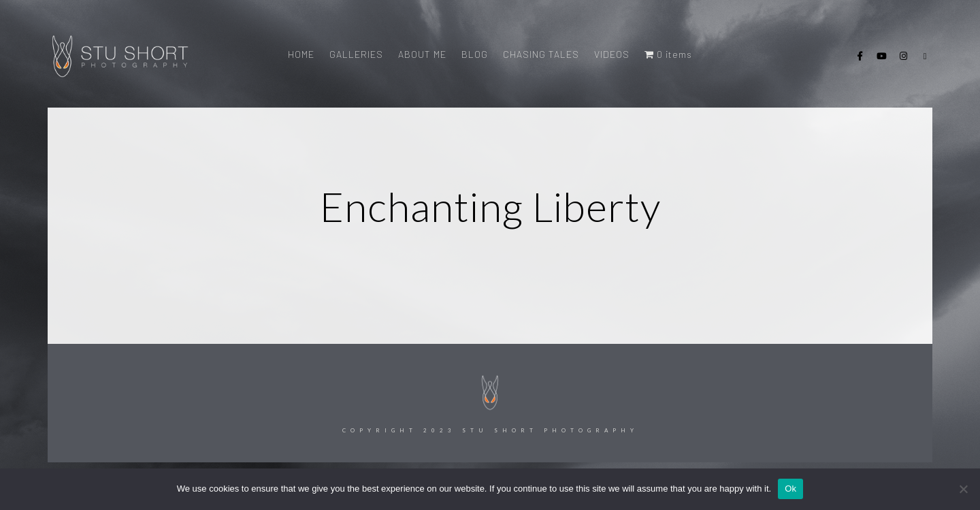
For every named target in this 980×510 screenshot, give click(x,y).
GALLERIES (356, 54)
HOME (301, 54)
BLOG (475, 54)
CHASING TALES (541, 54)
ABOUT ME (422, 54)
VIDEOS (612, 54)
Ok (790, 489)
